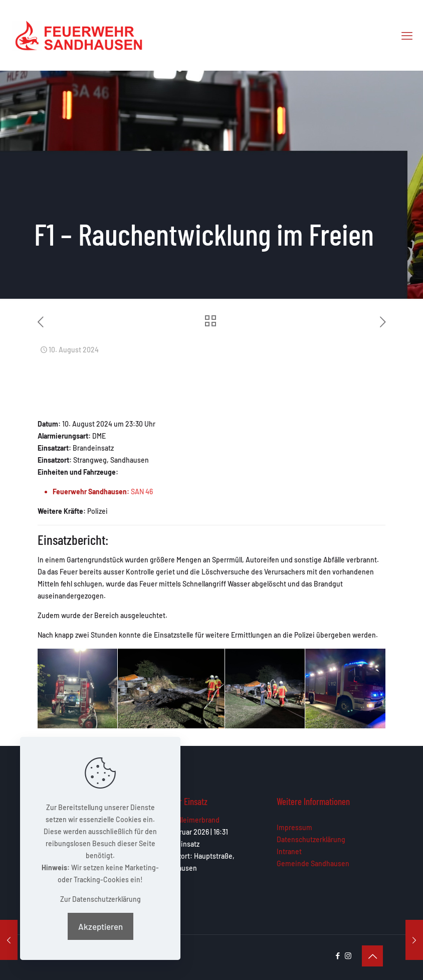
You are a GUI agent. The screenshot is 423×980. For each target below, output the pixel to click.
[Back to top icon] (372, 956)
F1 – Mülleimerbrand (189, 820)
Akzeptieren (100, 926)
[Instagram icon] (348, 955)
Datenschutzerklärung (311, 839)
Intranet (289, 851)
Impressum (294, 827)
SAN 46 (142, 492)
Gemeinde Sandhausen (313, 863)
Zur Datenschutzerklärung (100, 899)
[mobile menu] (407, 35)
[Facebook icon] (338, 955)
